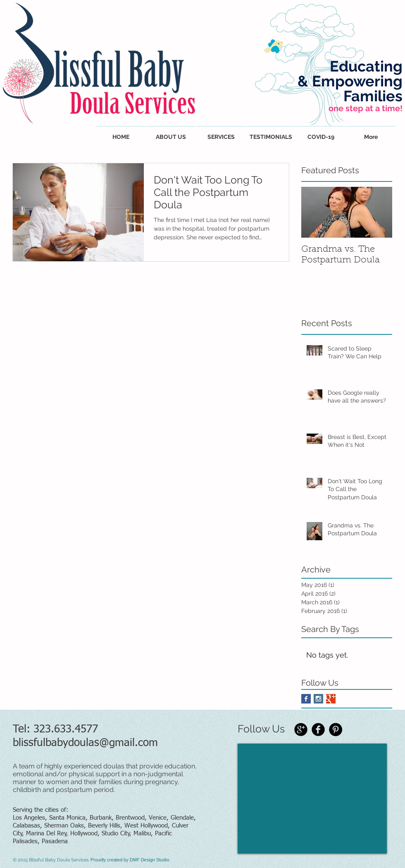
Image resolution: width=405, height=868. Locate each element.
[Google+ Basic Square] (331, 699)
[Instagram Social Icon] (318, 699)
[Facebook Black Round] (318, 730)
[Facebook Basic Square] (306, 699)
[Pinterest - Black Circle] (336, 730)
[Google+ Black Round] (301, 730)
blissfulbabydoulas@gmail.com (85, 743)
